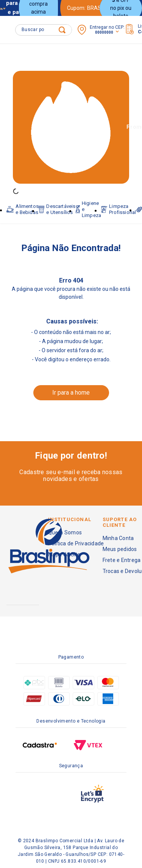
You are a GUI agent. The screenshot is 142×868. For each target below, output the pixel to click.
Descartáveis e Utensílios (57, 202)
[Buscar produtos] (62, 30)
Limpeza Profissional (119, 202)
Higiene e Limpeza (89, 202)
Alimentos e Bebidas (23, 202)
